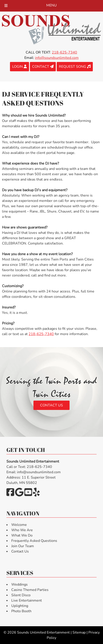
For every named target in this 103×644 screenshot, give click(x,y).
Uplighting (20, 606)
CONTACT (43, 67)
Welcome (19, 525)
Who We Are (22, 530)
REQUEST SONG (75, 67)
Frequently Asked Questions (34, 541)
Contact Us (51, 405)
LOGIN (19, 67)
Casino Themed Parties (30, 590)
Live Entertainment (27, 600)
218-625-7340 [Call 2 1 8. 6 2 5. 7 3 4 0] (64, 52)
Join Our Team (23, 546)
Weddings (19, 584)
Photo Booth (21, 611)
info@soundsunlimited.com (57, 58)
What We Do (22, 535)
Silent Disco (21, 595)
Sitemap (79, 632)
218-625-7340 (41, 334)
